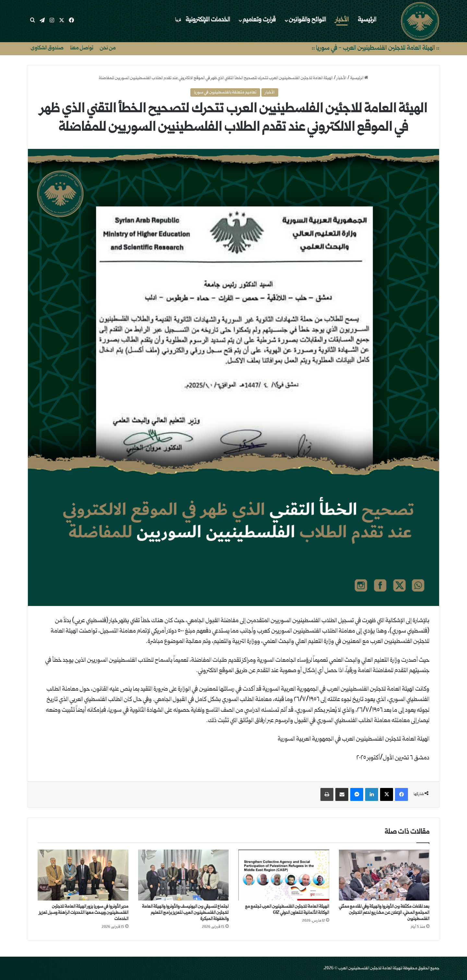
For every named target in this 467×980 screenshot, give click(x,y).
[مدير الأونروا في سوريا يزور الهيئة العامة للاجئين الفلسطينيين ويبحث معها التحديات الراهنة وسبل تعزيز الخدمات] (83, 875)
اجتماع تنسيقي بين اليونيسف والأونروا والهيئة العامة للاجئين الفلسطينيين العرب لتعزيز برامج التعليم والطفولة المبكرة (185, 913)
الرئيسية (367, 20)
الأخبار (342, 20)
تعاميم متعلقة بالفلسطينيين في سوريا (225, 92)
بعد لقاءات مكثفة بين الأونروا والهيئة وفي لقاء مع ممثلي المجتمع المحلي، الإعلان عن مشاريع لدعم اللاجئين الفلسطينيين (384, 913)
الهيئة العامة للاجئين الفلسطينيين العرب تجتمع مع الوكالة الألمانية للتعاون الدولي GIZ (287, 910)
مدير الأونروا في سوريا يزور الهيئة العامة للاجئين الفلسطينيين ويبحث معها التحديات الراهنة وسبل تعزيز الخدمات (84, 913)
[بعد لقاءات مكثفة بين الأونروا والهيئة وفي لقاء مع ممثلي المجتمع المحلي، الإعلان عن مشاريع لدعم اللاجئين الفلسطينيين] (384, 875)
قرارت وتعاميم (259, 20)
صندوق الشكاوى (47, 48)
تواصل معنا (82, 48)
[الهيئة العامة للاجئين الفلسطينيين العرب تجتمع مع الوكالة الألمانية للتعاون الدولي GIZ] (284, 875)
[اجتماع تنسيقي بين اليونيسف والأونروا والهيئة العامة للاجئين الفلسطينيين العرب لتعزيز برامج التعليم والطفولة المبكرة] (184, 875)
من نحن (108, 48)
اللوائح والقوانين (307, 20)
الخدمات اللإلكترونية (201, 20)
